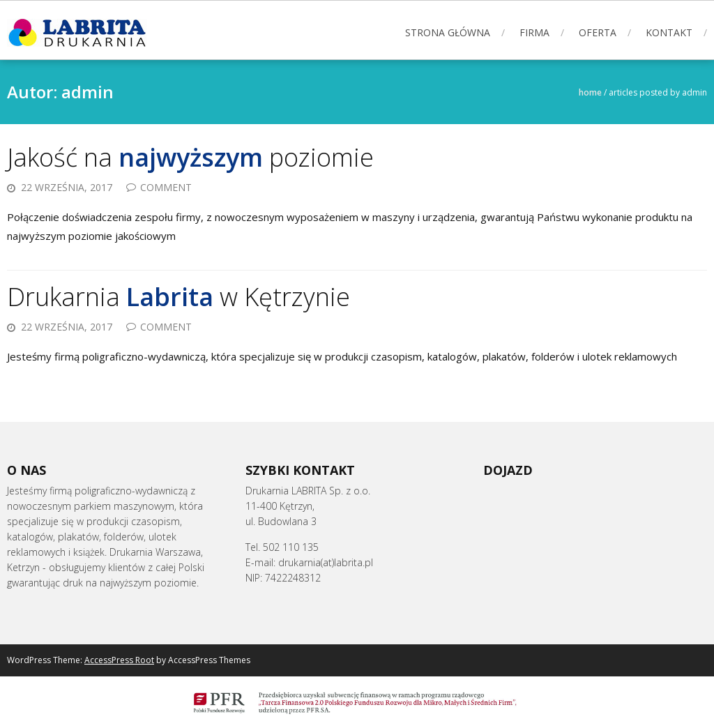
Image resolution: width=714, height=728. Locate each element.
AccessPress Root (119, 660)
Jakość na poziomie (190, 157)
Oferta (598, 32)
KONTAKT (669, 32)
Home (590, 92)
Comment (166, 187)
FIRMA (534, 32)
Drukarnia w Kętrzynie (178, 297)
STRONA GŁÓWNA (448, 32)
